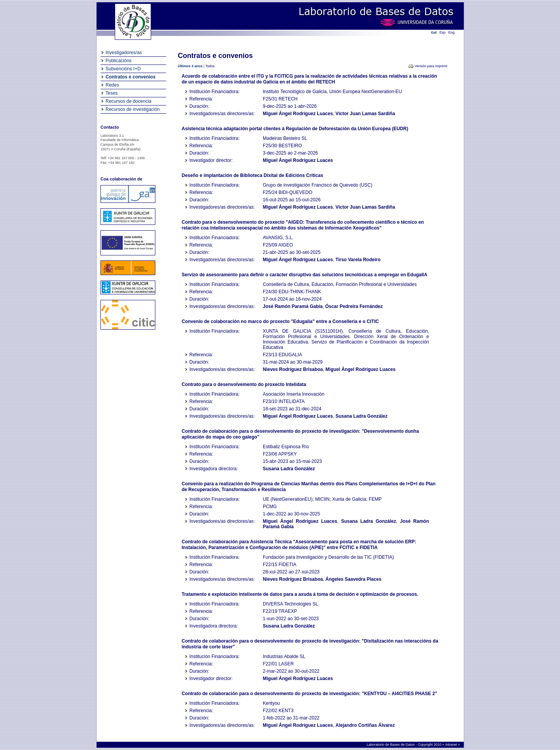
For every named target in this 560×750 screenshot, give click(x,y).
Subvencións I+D (123, 69)
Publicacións (118, 61)
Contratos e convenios (130, 77)
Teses (111, 93)
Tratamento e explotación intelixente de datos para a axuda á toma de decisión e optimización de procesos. (300, 594)
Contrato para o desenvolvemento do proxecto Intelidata (244, 384)
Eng (451, 32)
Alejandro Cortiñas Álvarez (365, 725)
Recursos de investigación (133, 109)
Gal (434, 32)
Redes (112, 85)
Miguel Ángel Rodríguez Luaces (298, 114)
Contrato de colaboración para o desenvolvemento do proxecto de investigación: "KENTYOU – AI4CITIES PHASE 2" (309, 694)
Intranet (452, 745)
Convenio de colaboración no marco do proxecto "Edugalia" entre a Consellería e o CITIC (280, 321)
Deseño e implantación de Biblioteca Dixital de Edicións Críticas (252, 175)
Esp (443, 32)
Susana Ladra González (362, 416)
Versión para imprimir (431, 66)
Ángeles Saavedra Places (353, 579)
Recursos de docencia (129, 101)
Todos (210, 66)
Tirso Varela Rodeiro (358, 260)
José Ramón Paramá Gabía (293, 306)
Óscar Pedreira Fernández (354, 306)
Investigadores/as (124, 53)
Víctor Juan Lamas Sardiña (365, 114)
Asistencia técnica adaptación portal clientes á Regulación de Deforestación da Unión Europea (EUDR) (295, 129)
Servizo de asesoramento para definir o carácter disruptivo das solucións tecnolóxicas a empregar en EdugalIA (305, 275)
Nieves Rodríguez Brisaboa (293, 369)
